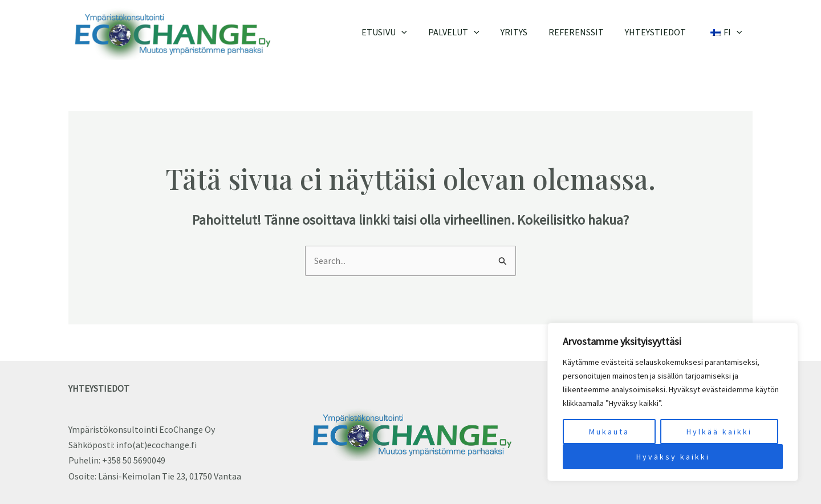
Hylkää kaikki (719, 432)
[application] (418, 32)
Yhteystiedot (660, 32)
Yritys (524, 32)
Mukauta (609, 432)
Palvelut (468, 32)
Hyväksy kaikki (673, 457)
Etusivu (401, 32)
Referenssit (584, 32)
